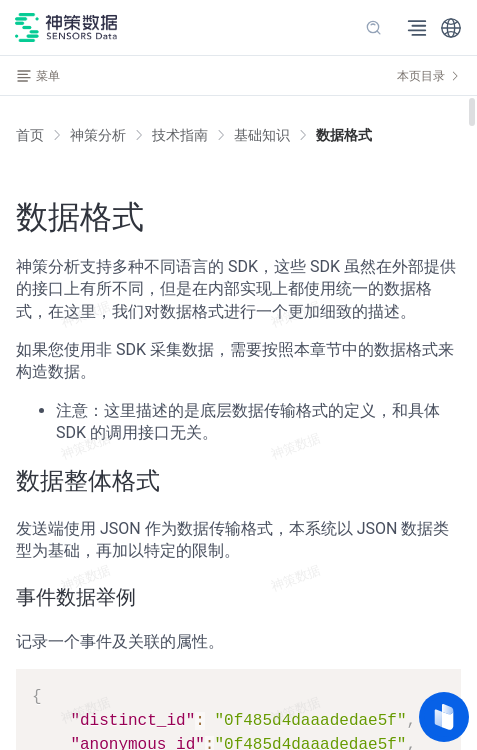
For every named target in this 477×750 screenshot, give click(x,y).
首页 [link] (30, 135)
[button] (451, 28)
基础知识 (262, 135)
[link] (98, 135)
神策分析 (98, 135)
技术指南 (180, 135)
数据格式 (344, 135)
